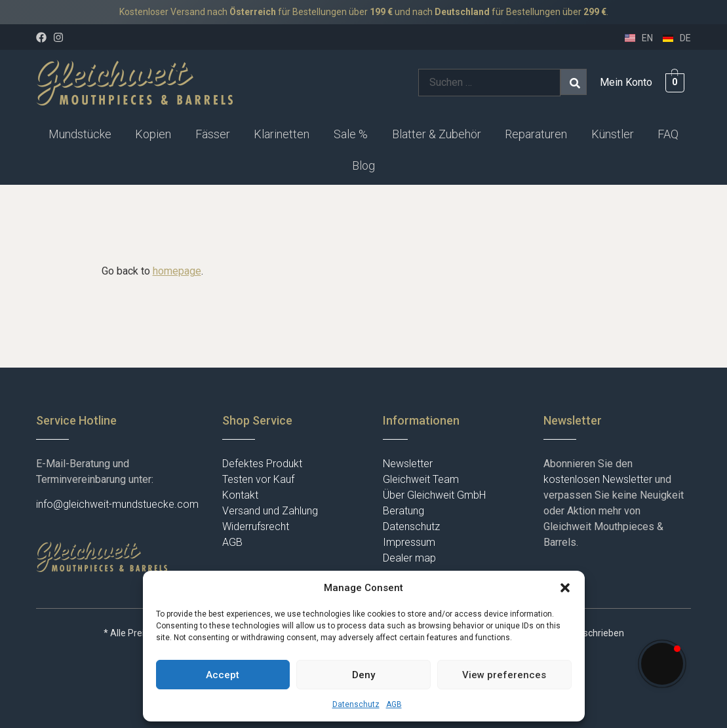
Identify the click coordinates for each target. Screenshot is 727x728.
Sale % (351, 134)
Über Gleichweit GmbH (434, 495)
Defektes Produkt (262, 464)
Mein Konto (626, 82)
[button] (565, 588)
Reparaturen (536, 134)
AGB (394, 704)
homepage (177, 271)
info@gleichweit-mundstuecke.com (117, 504)
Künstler (613, 134)
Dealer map (409, 558)
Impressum (409, 542)
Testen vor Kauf (258, 479)
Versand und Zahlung (270, 511)
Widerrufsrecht (256, 527)
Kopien (153, 134)
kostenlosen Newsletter (598, 479)
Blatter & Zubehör (437, 134)
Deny (363, 675)
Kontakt (240, 495)
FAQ (668, 134)
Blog (363, 165)
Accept (223, 675)
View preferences (504, 675)
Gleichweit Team (421, 479)
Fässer (213, 134)
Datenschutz (356, 704)
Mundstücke (80, 134)
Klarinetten (282, 134)
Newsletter (408, 464)
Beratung (403, 511)
